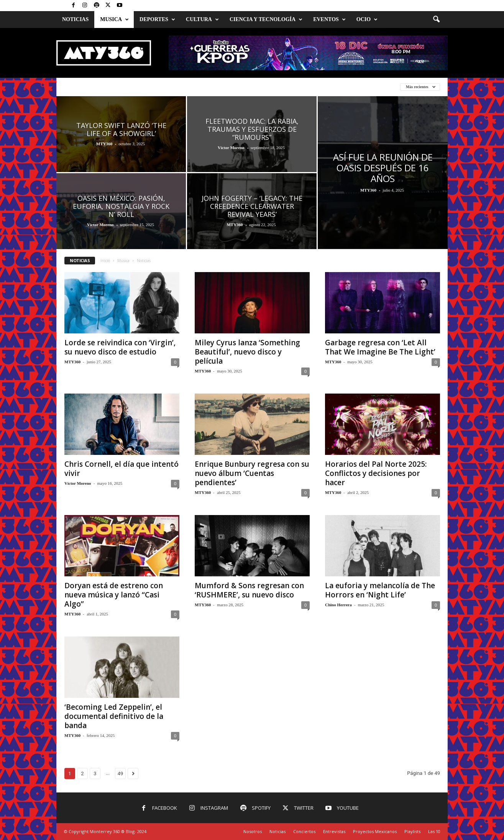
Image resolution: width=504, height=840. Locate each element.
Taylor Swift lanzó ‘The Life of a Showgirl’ (121, 129)
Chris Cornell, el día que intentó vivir (121, 469)
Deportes (157, 20)
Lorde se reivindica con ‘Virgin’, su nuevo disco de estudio (120, 347)
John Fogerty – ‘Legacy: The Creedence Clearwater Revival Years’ (252, 206)
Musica (114, 20)
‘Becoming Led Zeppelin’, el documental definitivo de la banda (114, 716)
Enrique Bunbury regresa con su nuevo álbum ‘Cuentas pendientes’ (252, 473)
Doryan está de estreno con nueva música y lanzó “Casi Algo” (114, 595)
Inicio (105, 261)
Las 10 (434, 831)
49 (121, 774)
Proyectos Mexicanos (375, 831)
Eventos (329, 20)
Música (123, 261)
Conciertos (304, 831)
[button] (436, 20)
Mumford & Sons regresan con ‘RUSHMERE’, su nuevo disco (249, 590)
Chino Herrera (338, 605)
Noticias (75, 19)
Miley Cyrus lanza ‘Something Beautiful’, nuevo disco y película (247, 352)
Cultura (202, 20)
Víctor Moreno (231, 148)
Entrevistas (334, 831)
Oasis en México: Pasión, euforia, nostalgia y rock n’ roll (121, 206)
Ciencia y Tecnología (266, 20)
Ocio (367, 20)
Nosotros (253, 831)
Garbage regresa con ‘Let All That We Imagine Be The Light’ (380, 347)
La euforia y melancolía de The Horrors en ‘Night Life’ (380, 590)
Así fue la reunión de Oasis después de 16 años (383, 168)
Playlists (412, 831)
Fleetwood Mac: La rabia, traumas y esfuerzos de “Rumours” (252, 129)
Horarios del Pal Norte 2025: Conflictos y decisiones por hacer (376, 473)
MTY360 (104, 144)
